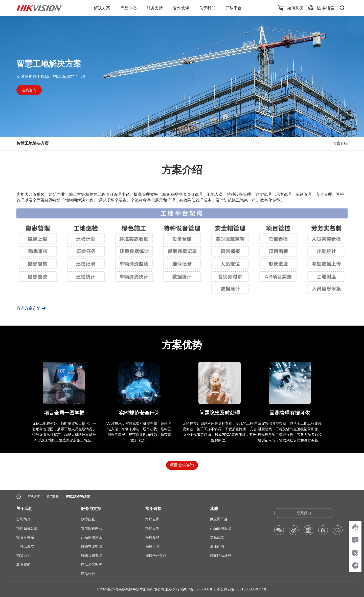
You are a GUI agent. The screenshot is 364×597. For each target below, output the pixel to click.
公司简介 (24, 519)
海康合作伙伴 (156, 556)
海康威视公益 (27, 528)
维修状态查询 (92, 556)
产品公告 (88, 574)
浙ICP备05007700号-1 (198, 589)
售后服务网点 (92, 528)
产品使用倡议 (220, 528)
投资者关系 (25, 537)
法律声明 (217, 546)
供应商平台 (219, 519)
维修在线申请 (92, 546)
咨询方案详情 (29, 308)
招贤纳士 (24, 556)
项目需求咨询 (182, 465)
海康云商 (152, 519)
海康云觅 (152, 546)
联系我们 (24, 565)
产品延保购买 (92, 565)
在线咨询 (29, 90)
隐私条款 (217, 537)
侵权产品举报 (220, 556)
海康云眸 (152, 528)
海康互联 (152, 537)
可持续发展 (25, 546)
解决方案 (34, 497)
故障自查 (88, 519)
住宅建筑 (53, 497)
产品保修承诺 (92, 537)
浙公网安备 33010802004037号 (242, 589)
